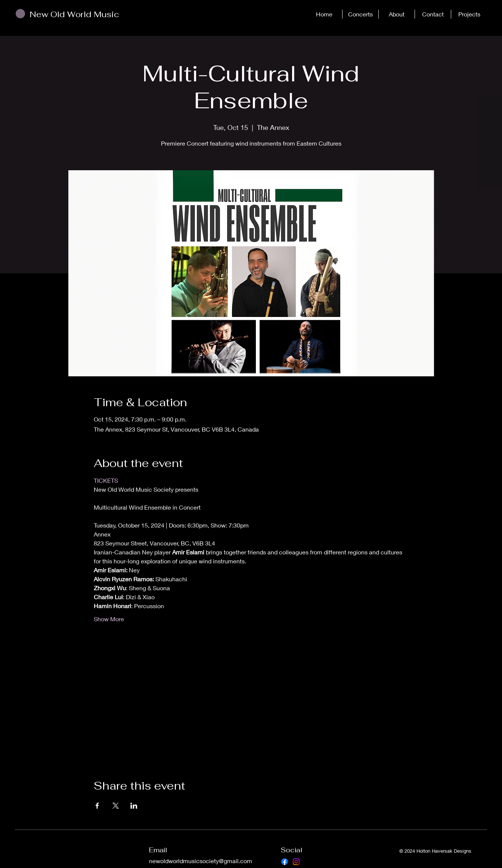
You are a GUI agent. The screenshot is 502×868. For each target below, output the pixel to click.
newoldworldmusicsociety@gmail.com (201, 861)
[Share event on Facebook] (97, 806)
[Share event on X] (116, 806)
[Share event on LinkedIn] (134, 806)
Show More (109, 619)
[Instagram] (296, 862)
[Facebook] (285, 862)
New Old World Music (74, 14)
